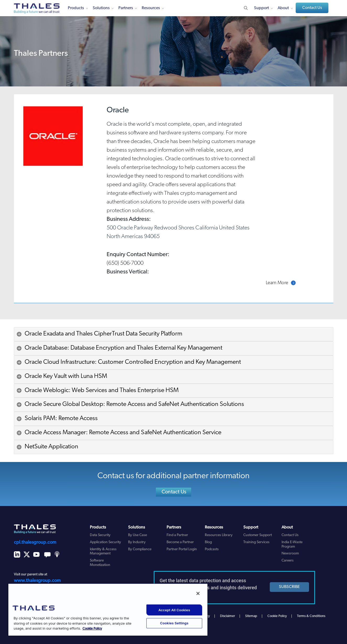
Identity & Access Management (103, 552)
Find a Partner (177, 535)
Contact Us (312, 8)
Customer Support (258, 535)
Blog (208, 542)
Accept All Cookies (174, 610)
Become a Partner (180, 542)
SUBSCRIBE (289, 587)
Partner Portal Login (182, 549)
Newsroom (290, 554)
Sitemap (251, 616)
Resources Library (219, 535)
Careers (288, 561)
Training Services (256, 542)
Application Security (105, 542)
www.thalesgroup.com (37, 581)
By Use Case (137, 535)
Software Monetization (100, 563)
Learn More (277, 283)
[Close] (198, 593)
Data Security (100, 535)
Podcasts (212, 549)
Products (76, 8)
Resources (151, 8)
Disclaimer (227, 616)
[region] (108, 609)
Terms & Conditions (311, 616)
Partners (126, 8)
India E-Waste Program (292, 544)
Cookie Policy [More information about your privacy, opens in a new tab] (92, 629)
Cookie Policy (277, 616)
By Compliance (140, 549)
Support (261, 8)
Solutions (101, 8)
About (283, 8)
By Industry (137, 542)
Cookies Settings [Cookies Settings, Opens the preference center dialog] (174, 623)
